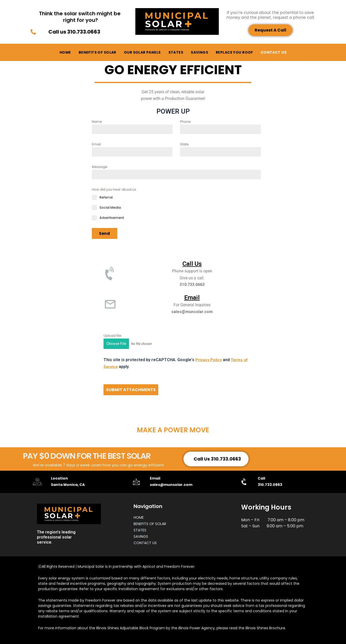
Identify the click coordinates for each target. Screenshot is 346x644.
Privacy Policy (209, 359)
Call (261, 478)
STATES (176, 52)
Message (100, 167)
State (184, 144)
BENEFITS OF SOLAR (97, 52)
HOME (65, 52)
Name (97, 122)
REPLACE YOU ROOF (234, 52)
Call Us (192, 263)
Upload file (112, 335)
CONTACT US (274, 52)
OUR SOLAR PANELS (142, 52)
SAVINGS (199, 52)
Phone (185, 122)
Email (96, 144)
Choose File (116, 343)
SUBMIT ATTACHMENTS (131, 389)
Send (104, 233)
